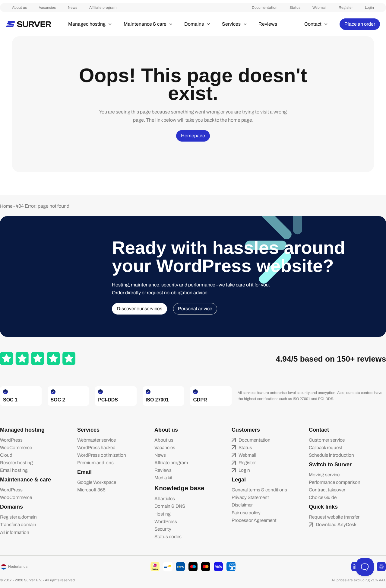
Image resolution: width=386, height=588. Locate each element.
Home (7, 203)
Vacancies (35, 8)
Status (319, 8)
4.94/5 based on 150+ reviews (323, 355)
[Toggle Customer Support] (365, 567)
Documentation (295, 8)
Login (375, 8)
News (54, 8)
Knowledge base (176, 486)
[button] (106, 24)
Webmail (338, 8)
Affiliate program (79, 8)
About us (13, 8)
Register (358, 8)
